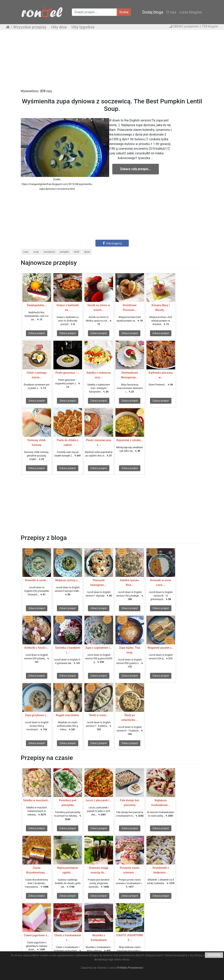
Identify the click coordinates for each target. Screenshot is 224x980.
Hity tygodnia (83, 27)
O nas (171, 12)
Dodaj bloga (153, 12)
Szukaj (124, 12)
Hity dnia (59, 27)
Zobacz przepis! (37, 333)
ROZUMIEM (214, 955)
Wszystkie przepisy (30, 27)
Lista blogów (191, 12)
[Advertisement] (112, 61)
